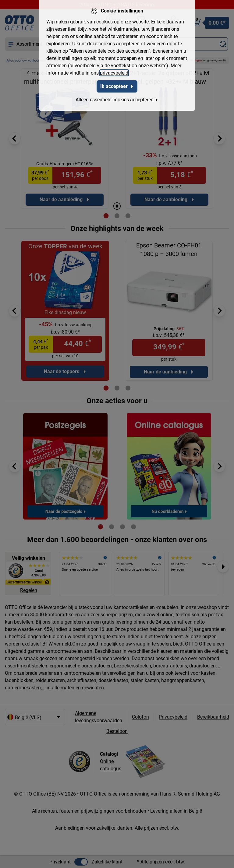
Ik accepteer (117, 86)
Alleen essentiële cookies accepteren (117, 100)
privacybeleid (114, 73)
